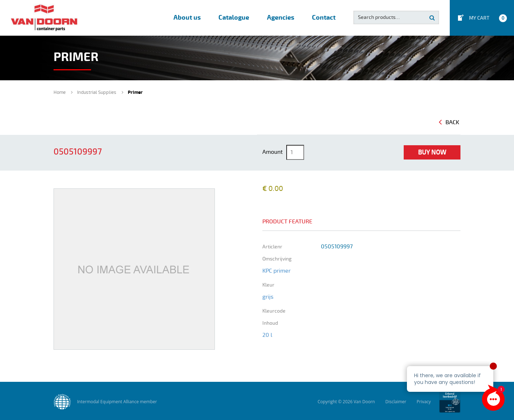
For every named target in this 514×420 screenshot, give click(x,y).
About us (187, 18)
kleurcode (274, 311)
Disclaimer (396, 402)
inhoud (270, 323)
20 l (267, 335)
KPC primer (276, 271)
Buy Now (432, 152)
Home (60, 92)
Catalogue (234, 18)
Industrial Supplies (97, 92)
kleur (268, 285)
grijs (268, 297)
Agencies (281, 18)
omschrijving (277, 259)
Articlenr (272, 247)
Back (449, 122)
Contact (324, 18)
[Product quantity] (295, 152)
